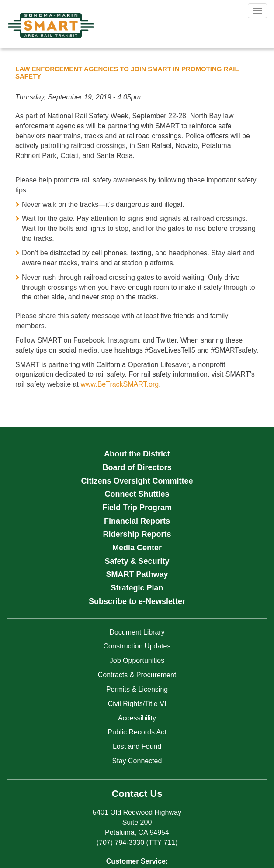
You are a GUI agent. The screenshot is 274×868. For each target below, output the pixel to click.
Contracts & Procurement (137, 675)
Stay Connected (137, 761)
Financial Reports (137, 521)
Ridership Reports (137, 534)
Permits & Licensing (137, 689)
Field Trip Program (137, 508)
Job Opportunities (137, 660)
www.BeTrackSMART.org (120, 384)
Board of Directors (137, 467)
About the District (137, 454)
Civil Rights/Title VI (137, 704)
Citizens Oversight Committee (137, 481)
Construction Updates (137, 646)
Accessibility (137, 718)
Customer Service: (137, 861)
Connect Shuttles (137, 494)
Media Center (137, 548)
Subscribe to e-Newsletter (137, 601)
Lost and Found (137, 746)
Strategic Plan (137, 588)
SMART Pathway (137, 574)
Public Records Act (137, 732)
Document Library (137, 632)
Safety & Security (137, 561)
